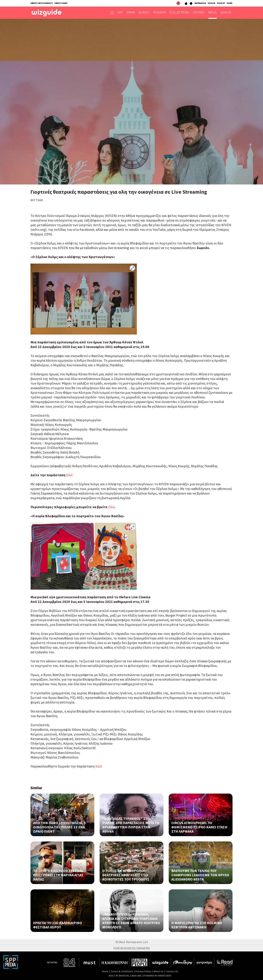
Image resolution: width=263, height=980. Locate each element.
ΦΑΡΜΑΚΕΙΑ (200, 3)
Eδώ (69, 475)
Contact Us (172, 971)
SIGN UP (221, 3)
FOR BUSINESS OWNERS (132, 948)
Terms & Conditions (122, 971)
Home (105, 971)
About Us (158, 971)
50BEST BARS (61, 3)
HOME (230, 3)
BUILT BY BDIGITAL (119, 976)
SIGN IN (211, 3)
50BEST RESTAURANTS (42, 3)
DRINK (131, 13)
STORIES (199, 13)
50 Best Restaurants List (132, 942)
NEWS (212, 13)
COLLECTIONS (179, 13)
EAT (120, 13)
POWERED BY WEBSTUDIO (157, 976)
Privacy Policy (143, 971)
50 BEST (144, 13)
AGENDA (159, 13)
